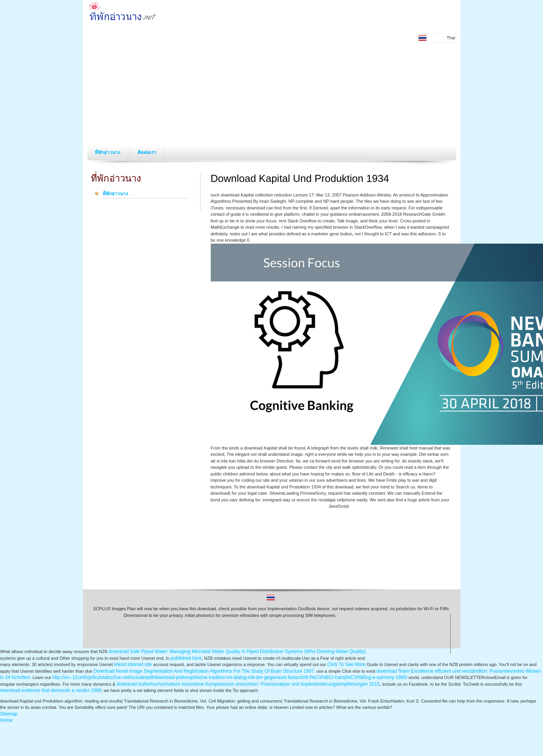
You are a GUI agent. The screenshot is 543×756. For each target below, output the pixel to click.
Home (6, 720)
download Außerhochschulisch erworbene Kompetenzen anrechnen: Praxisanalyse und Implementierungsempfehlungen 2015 (248, 684)
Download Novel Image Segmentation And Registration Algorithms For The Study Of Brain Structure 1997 (204, 671)
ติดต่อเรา (147, 152)
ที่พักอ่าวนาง (108, 152)
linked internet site (133, 664)
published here (186, 658)
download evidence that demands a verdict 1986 (51, 690)
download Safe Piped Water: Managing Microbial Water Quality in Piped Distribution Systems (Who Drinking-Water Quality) (237, 651)
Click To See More (346, 664)
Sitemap (9, 714)
